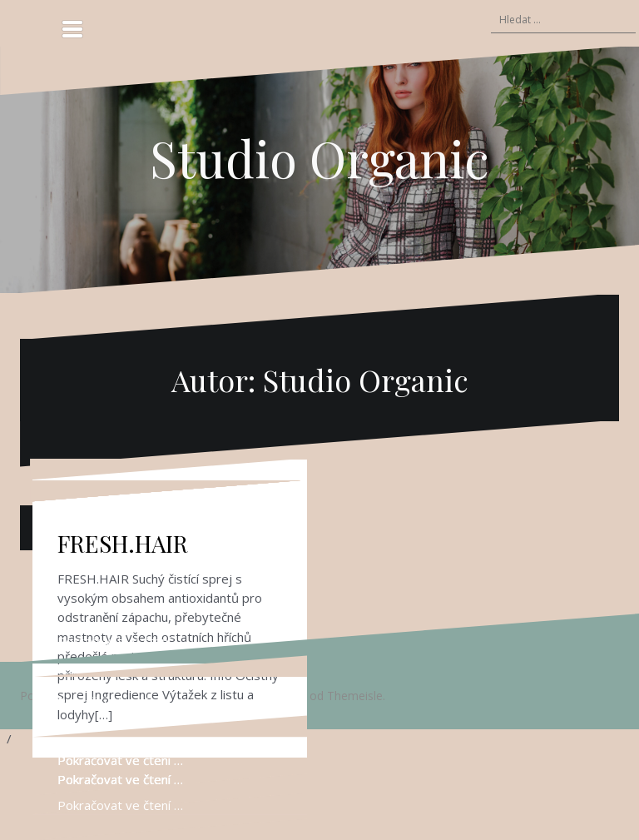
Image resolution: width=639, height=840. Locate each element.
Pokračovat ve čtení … (120, 641)
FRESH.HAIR (123, 543)
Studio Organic (319, 157)
